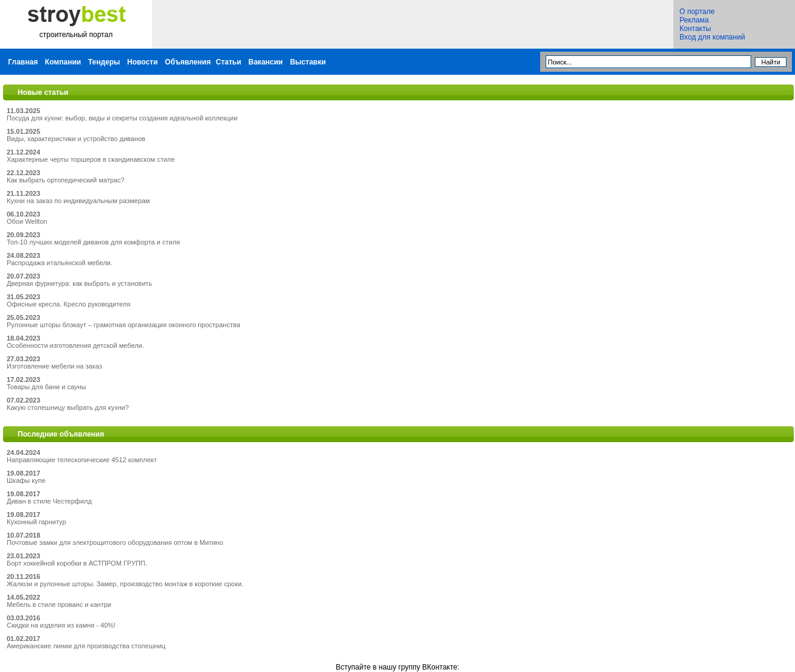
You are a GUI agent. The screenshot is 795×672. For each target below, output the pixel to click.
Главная (23, 62)
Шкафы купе (26, 480)
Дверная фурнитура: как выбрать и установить (79, 283)
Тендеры (104, 62)
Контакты (695, 29)
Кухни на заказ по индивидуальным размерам (78, 201)
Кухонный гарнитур (36, 522)
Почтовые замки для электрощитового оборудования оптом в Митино (115, 542)
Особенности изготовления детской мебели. (75, 345)
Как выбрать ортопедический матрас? (66, 180)
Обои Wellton (27, 221)
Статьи (229, 62)
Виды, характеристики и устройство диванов (76, 139)
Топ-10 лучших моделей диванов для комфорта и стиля (93, 242)
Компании (63, 62)
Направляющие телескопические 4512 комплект (82, 460)
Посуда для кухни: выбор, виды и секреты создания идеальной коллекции (122, 118)
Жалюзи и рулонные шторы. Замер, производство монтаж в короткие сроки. (125, 584)
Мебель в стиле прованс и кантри (59, 604)
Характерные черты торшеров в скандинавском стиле (91, 159)
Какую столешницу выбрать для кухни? (68, 407)
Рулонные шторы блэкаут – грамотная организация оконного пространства (123, 325)
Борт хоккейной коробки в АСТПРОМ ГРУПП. (77, 563)
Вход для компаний (712, 37)
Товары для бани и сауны (46, 387)
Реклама (694, 20)
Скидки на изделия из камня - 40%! (61, 625)
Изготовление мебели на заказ (54, 366)
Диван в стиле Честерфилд (49, 501)
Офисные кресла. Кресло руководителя (68, 304)
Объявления (188, 62)
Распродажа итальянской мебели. (60, 263)
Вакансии (266, 62)
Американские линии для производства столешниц (86, 646)
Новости (142, 62)
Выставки (308, 62)
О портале (697, 12)
